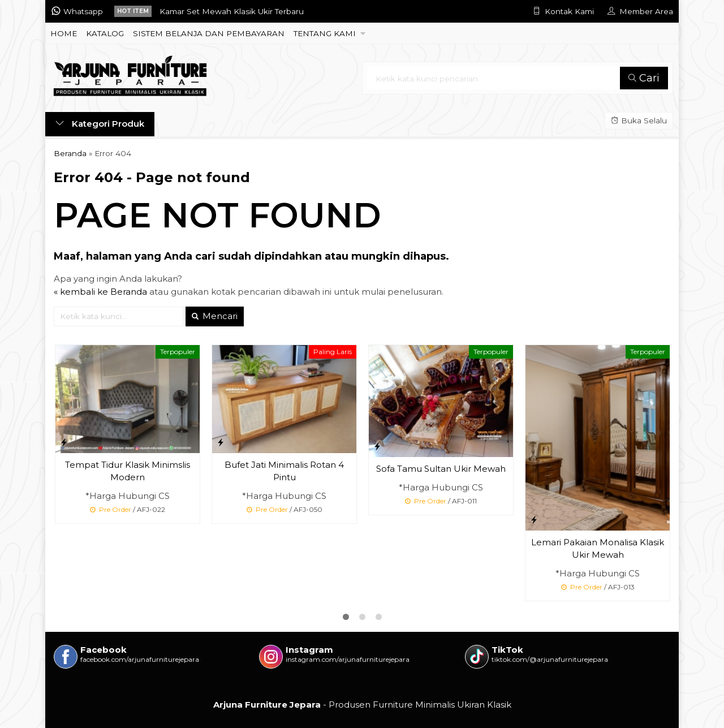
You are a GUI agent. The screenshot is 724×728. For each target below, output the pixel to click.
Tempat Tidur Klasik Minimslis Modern (128, 471)
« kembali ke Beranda (100, 292)
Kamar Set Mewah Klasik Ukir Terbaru (232, 11)
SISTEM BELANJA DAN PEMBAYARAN (209, 33)
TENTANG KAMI (325, 33)
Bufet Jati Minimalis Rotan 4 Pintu (284, 471)
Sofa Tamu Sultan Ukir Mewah (441, 469)
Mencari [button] (215, 316)
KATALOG (105, 33)
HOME (64, 33)
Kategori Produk (100, 124)
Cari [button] (644, 78)
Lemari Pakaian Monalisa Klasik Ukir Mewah (598, 549)
